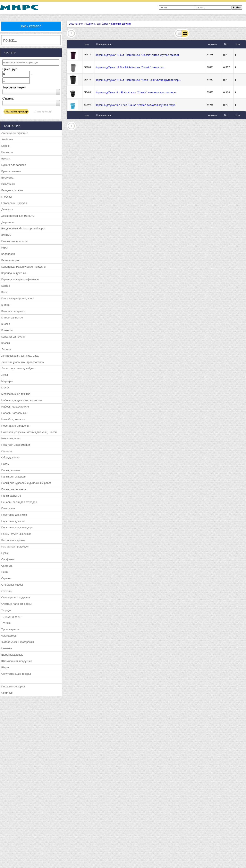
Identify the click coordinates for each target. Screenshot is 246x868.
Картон (6, 286)
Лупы (5, 375)
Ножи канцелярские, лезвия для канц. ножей (29, 432)
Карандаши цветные (14, 273)
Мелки (5, 388)
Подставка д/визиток (14, 515)
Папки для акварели (14, 477)
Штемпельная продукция (17, 661)
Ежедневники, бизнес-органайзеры (23, 228)
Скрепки (7, 578)
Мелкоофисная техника (16, 394)
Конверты (7, 330)
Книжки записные (12, 318)
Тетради (6, 610)
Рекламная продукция (15, 547)
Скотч (5, 572)
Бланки (6, 146)
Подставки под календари (18, 527)
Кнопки (6, 324)
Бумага (6, 159)
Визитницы (8, 184)
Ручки (5, 553)
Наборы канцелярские (15, 407)
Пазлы (5, 464)
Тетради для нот (12, 617)
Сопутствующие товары (16, 674)
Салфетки (8, 559)
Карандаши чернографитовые (20, 279)
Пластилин (8, 508)
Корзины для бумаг (13, 337)
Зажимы (6, 235)
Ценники (7, 648)
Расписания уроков (13, 540)
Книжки (6, 305)
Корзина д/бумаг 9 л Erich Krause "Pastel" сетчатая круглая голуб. (136, 105)
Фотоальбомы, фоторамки (18, 642)
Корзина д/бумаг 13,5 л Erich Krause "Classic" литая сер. (130, 67)
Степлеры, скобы (12, 585)
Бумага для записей (14, 165)
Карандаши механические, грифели (24, 267)
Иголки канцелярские (15, 241)
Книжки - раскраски (13, 311)
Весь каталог (31, 26)
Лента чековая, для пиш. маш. (20, 356)
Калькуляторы (10, 260)
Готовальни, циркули (14, 203)
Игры (5, 248)
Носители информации (16, 445)
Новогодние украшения (16, 426)
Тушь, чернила (11, 629)
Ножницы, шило (11, 438)
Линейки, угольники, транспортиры (23, 362)
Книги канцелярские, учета (18, 298)
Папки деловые (11, 470)
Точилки (6, 623)
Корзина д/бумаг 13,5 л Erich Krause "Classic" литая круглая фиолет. (137, 55)
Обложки (7, 451)
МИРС (19, 7)
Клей (5, 292)
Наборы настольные (14, 413)
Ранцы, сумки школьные (16, 534)
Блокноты (7, 152)
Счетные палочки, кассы (17, 604)
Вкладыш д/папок (12, 190)
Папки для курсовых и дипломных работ (26, 483)
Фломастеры (9, 636)
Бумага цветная (11, 171)
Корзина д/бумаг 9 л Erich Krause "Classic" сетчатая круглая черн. (136, 92)
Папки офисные (11, 496)
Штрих (5, 667)
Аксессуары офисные (15, 133)
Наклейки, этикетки (13, 419)
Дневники (7, 209)
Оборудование (10, 457)
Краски (6, 343)
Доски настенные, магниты (18, 216)
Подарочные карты (13, 686)
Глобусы (7, 197)
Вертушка (7, 178)
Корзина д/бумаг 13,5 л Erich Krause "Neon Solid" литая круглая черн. (138, 80)
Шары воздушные (12, 655)
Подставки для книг (14, 521)
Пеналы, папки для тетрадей (19, 502)
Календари (8, 254)
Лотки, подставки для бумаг (18, 368)
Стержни (7, 591)
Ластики (6, 349)
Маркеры (7, 381)
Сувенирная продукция (16, 597)
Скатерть (7, 566)
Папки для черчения (14, 489)
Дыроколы (8, 222)
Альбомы (7, 139)
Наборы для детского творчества (22, 400)
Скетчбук (7, 693)
